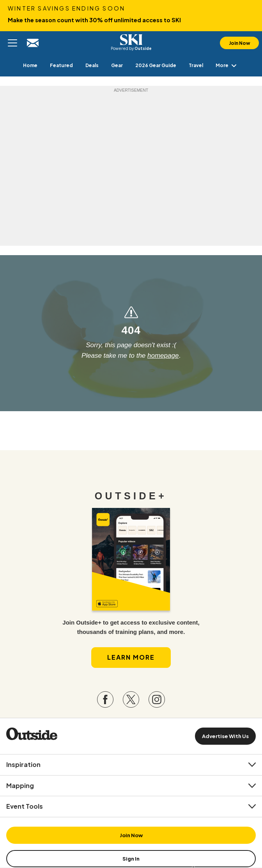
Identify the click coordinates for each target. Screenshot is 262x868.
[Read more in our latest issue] (131, 559)
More (227, 65)
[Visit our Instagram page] (157, 699)
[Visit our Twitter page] (131, 699)
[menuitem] (30, 65)
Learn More (131, 657)
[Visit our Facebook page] (105, 699)
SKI (131, 40)
